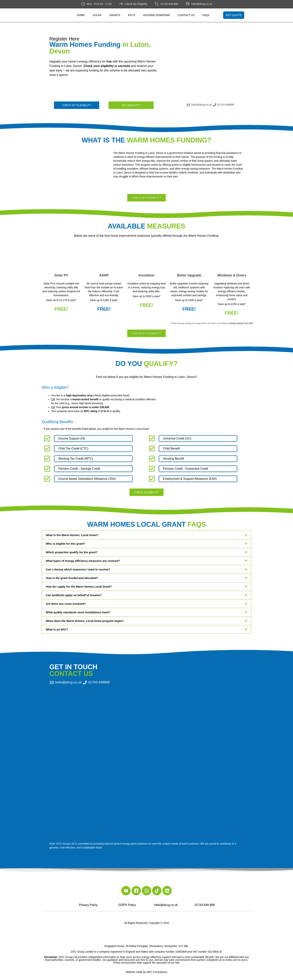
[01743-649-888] (157, 4)
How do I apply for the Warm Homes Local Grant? (79, 587)
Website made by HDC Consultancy (146, 972)
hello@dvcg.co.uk (202, 4)
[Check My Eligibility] (121, 4)
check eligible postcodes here (111, 395)
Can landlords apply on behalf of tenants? (74, 595)
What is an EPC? (57, 629)
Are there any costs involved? (66, 604)
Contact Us (186, 15)
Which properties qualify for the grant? (72, 552)
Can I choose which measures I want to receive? (78, 569)
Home (81, 15)
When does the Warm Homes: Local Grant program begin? (85, 621)
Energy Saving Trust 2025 (241, 323)
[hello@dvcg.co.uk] (188, 4)
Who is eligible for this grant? (65, 544)
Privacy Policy (88, 905)
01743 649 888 (205, 905)
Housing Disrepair (157, 15)
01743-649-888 (169, 4)
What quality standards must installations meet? (78, 612)
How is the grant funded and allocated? (72, 578)
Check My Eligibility (136, 4)
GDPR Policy (127, 905)
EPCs (132, 15)
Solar (97, 15)
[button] (146, 535)
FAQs (206, 15)
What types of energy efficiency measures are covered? (83, 561)
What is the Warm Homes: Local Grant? (72, 535)
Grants (115, 15)
